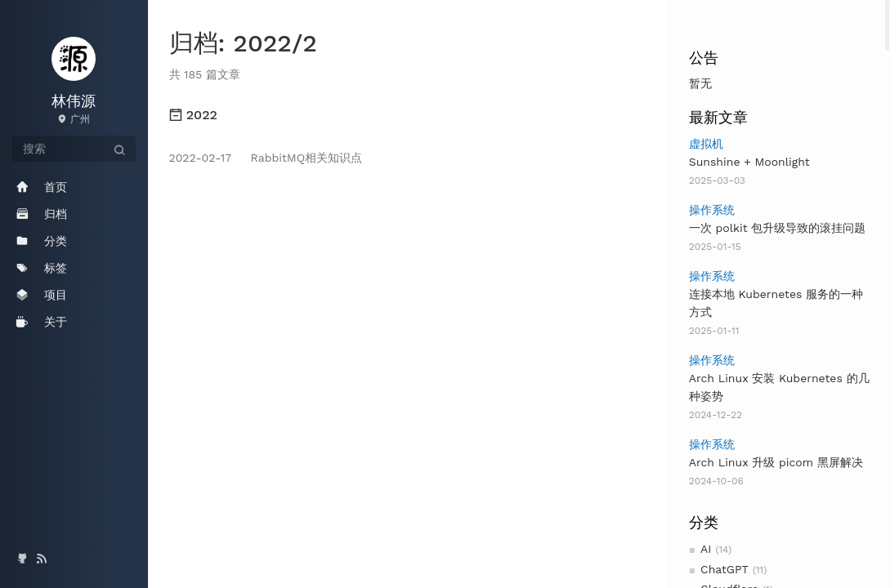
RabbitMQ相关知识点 (266, 158)
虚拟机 (706, 144)
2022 (193, 115)
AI (706, 549)
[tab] (408, 115)
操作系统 (712, 210)
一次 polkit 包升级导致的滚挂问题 (778, 228)
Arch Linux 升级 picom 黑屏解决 (776, 462)
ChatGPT (725, 569)
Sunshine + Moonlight (749, 162)
